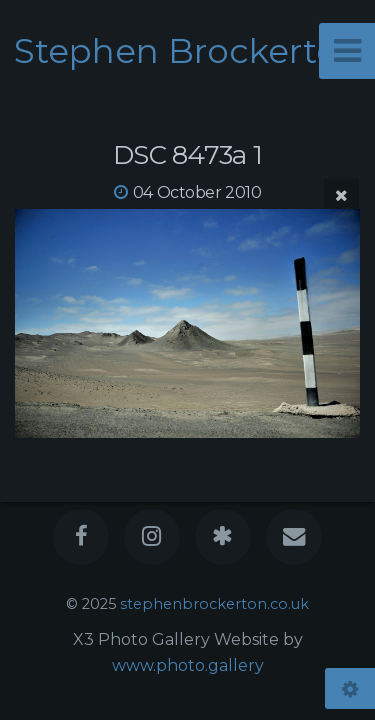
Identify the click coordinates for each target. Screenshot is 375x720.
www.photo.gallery (188, 665)
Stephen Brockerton (187, 51)
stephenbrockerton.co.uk (214, 604)
